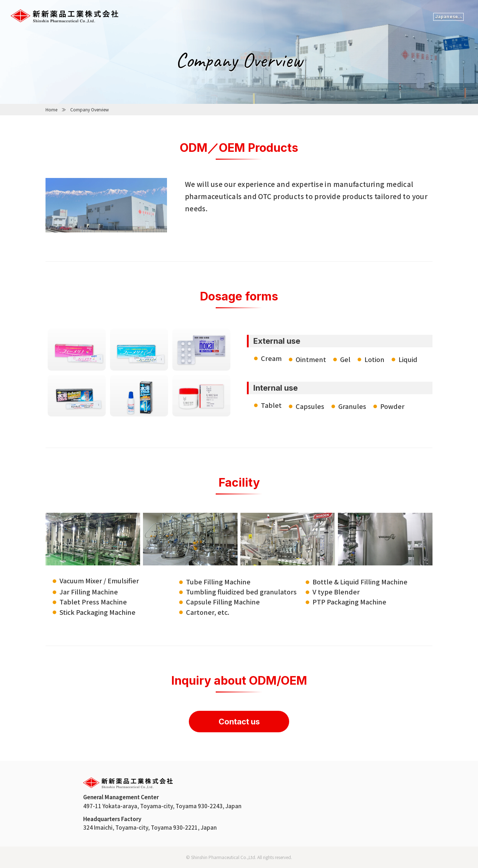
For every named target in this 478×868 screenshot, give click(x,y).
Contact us (239, 722)
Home (51, 109)
